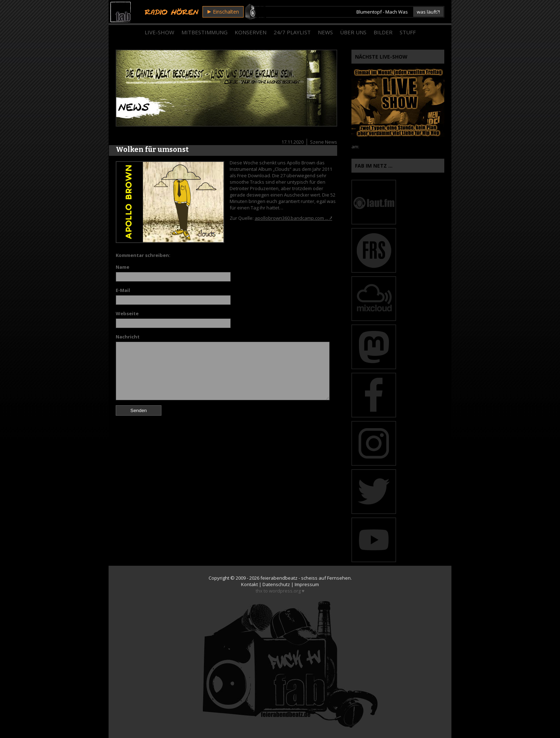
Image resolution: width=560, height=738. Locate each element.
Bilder (383, 32)
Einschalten (223, 12)
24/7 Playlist (292, 32)
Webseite (127, 313)
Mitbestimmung (204, 32)
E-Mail (123, 290)
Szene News (324, 142)
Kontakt (249, 584)
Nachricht (128, 337)
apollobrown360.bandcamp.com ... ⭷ (293, 218)
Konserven (251, 32)
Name (122, 267)
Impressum (307, 584)
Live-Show (159, 32)
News (325, 32)
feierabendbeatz (279, 578)
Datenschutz (276, 584)
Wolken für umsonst (152, 149)
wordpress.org (285, 591)
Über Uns (353, 32)
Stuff (408, 32)
